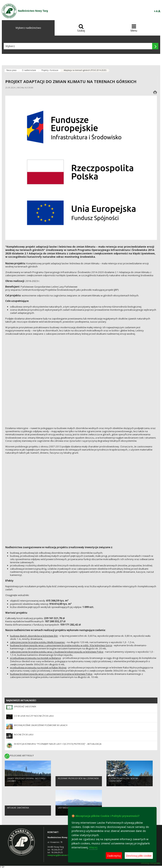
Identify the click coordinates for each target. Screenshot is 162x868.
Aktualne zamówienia (18, 809)
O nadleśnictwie (29, 70)
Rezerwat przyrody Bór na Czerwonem (78, 779)
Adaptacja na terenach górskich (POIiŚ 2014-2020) (85, 70)
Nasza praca (11, 70)
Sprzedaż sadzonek (25, 706)
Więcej (93, 847)
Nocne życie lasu (24, 734)
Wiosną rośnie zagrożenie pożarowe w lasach (41, 725)
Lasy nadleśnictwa (67, 809)
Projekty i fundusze (50, 70)
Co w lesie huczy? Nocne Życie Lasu (34, 716)
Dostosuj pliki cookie (139, 856)
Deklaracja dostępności (150, 863)
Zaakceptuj (114, 856)
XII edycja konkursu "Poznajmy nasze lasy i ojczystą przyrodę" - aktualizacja (58, 744)
